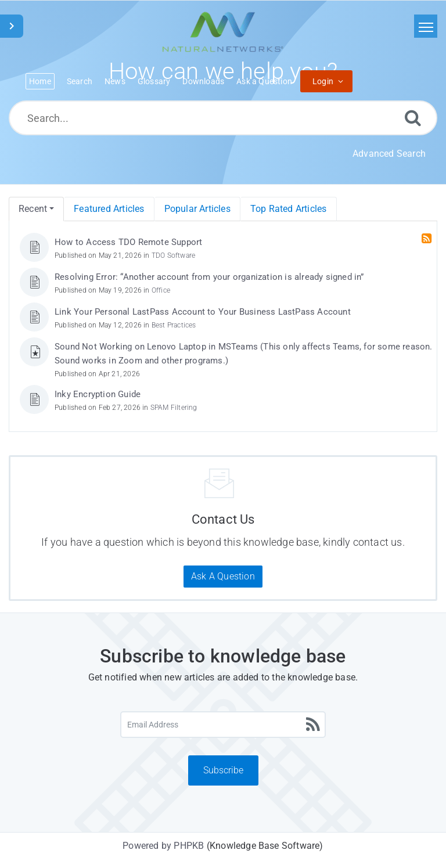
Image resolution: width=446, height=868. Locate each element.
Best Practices (174, 325)
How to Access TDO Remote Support (128, 242)
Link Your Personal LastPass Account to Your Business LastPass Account (203, 312)
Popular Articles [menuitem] (197, 209)
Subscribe (223, 770)
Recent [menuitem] (33, 209)
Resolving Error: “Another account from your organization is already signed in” (209, 277)
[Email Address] (223, 725)
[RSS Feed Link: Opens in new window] (428, 239)
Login (323, 81)
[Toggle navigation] (426, 26)
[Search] (413, 118)
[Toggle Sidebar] (12, 26)
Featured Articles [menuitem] (109, 209)
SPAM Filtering (174, 408)
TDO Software (173, 255)
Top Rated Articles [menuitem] (289, 209)
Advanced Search (389, 154)
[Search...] (223, 118)
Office (161, 290)
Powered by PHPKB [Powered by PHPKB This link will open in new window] (163, 846)
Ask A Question (223, 576)
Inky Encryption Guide (98, 394)
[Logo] (223, 32)
